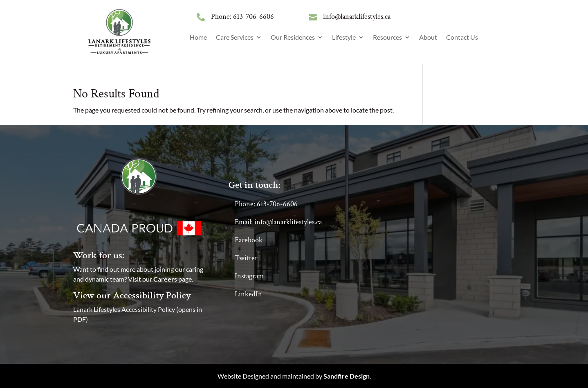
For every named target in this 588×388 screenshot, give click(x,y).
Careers (165, 279)
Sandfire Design (347, 376)
